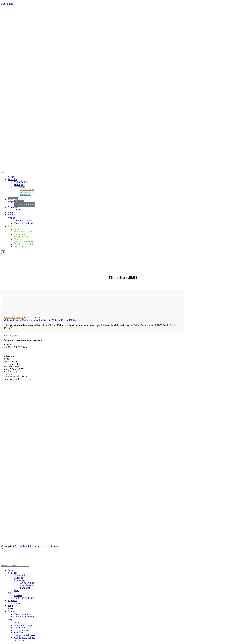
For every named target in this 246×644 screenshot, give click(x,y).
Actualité (12, 179)
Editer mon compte (23, 232)
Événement (19, 187)
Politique (18, 184)
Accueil (11, 177)
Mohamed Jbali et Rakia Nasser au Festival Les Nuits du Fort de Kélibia (40, 320)
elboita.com (53, 546)
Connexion (19, 234)
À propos (12, 207)
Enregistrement (21, 237)
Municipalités (21, 182)
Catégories (9, 340)
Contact (18, 210)
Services (12, 215)
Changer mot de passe (25, 242)
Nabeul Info (7, 4)
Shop (10, 212)
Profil (17, 229)
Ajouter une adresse (25, 204)
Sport (17, 197)
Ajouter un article (23, 221)
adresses (19, 202)
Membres (19, 239)
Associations (27, 192)
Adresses (13, 199)
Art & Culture (27, 189)
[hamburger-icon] (3, 173)
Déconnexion (20, 247)
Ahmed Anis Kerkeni (14, 318)
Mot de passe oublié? (24, 244)
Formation (25, 194)
